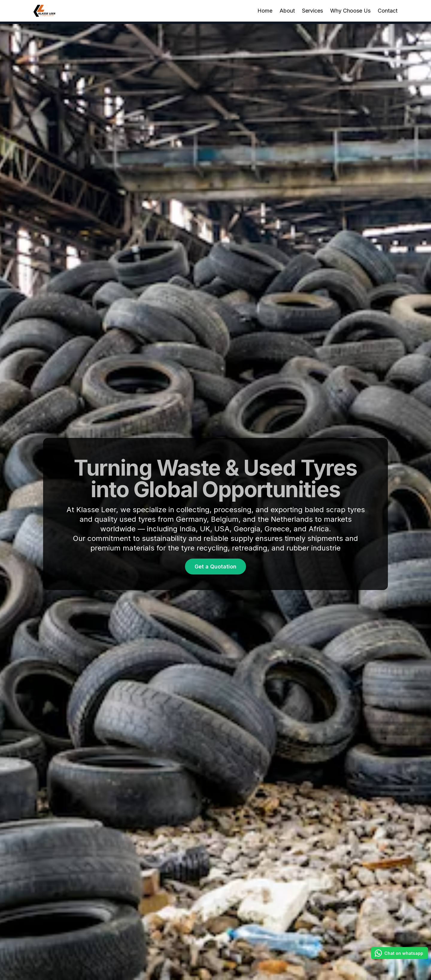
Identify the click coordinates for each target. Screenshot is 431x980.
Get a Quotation (215, 567)
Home (265, 11)
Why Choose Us (350, 11)
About (287, 11)
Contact (388, 11)
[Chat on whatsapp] (400, 953)
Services (312, 11)
